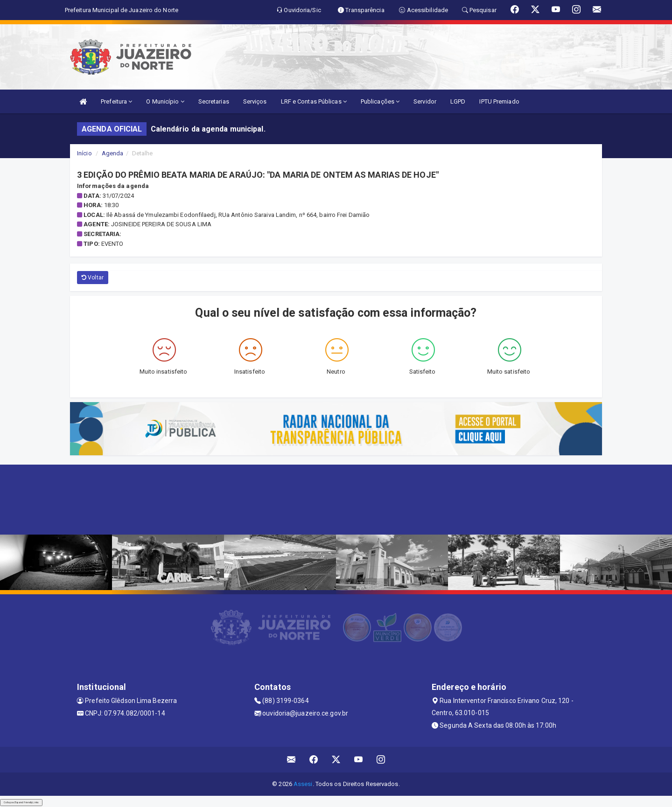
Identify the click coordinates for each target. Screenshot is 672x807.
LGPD (458, 101)
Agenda (113, 153)
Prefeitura (116, 101)
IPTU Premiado (499, 101)
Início (84, 153)
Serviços (255, 101)
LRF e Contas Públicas (314, 101)
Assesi (303, 784)
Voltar (93, 278)
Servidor (425, 101)
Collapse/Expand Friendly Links (21, 802)
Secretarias (214, 101)
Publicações (380, 101)
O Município (165, 101)
